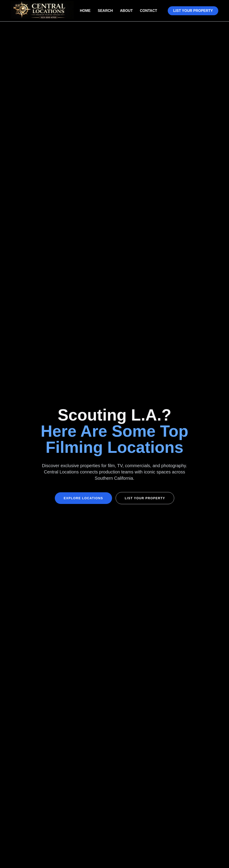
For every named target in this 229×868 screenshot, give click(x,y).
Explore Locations (83, 498)
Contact (148, 11)
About (126, 11)
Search (105, 11)
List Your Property (193, 11)
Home (85, 11)
